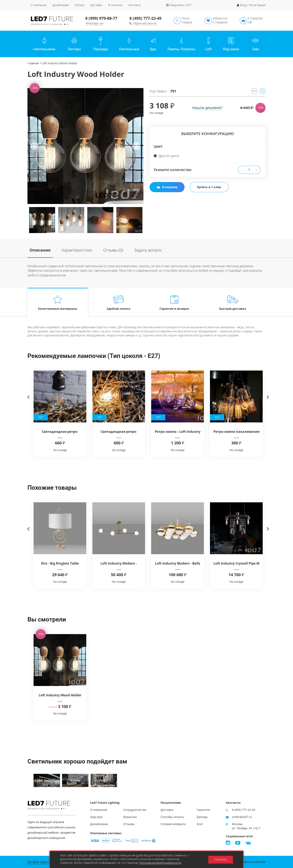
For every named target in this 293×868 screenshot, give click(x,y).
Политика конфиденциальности (160, 863)
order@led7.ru (242, 817)
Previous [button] (35, 149)
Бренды (202, 817)
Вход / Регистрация (253, 5)
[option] (85, 146)
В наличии (115, 5)
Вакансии (130, 817)
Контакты (134, 5)
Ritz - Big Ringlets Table (60, 563)
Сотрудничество (135, 810)
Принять (221, 860)
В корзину (167, 187)
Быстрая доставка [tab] (233, 303)
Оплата (79, 5)
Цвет (158, 146)
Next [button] (136, 149)
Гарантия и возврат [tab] (174, 303)
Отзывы (129, 824)
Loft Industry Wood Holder (60, 695)
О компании (38, 5)
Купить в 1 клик (209, 187)
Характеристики (77, 250)
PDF (254, 91)
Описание (40, 250)
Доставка (96, 5)
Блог (200, 824)
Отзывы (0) (113, 250)
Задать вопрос (148, 250)
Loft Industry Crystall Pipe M (236, 563)
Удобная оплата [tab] (119, 303)
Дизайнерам (61, 5)
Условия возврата (173, 824)
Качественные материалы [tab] (58, 303)
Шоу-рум (96, 817)
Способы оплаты (172, 817)
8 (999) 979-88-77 (101, 18)
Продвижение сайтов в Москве (244, 862)
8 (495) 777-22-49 (145, 18)
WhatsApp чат (95, 23)
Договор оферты (39, 862)
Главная (33, 63)
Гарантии (203, 810)
